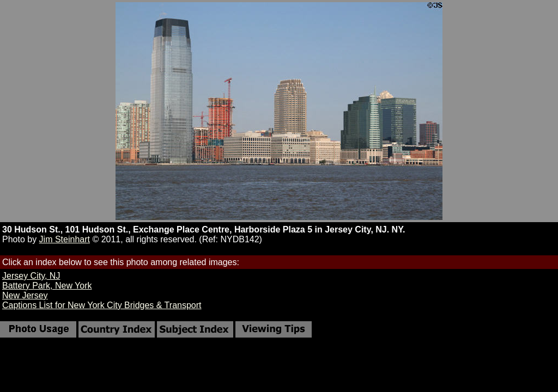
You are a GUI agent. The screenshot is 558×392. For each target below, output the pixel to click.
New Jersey (25, 295)
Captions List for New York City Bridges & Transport (102, 305)
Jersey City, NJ (31, 276)
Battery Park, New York (47, 286)
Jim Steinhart (65, 239)
